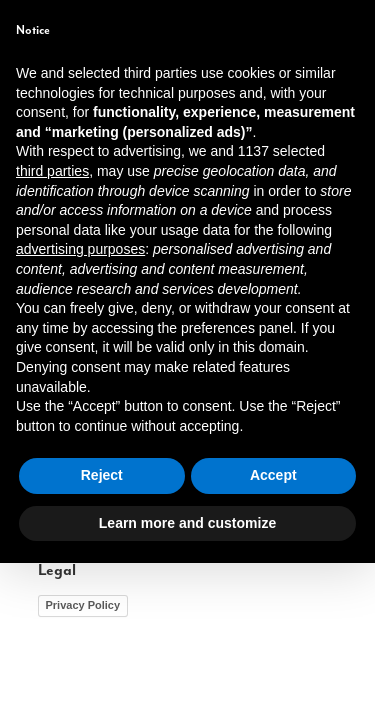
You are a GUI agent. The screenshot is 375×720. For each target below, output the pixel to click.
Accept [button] (273, 632)
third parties (52, 328)
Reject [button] (102, 632)
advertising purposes (80, 406)
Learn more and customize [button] (187, 679)
